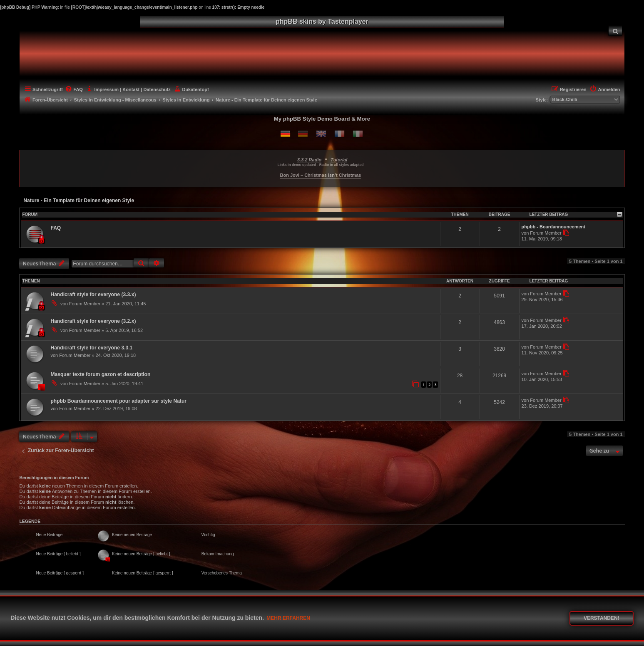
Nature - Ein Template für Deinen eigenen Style (79, 200)
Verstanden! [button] (602, 618)
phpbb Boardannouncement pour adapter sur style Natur (118, 401)
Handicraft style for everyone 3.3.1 (91, 348)
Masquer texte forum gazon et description (100, 374)
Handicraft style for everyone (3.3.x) (93, 295)
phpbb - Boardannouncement (553, 227)
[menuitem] (615, 31)
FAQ (56, 228)
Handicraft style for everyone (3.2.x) (93, 321)
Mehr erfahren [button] (288, 618)
